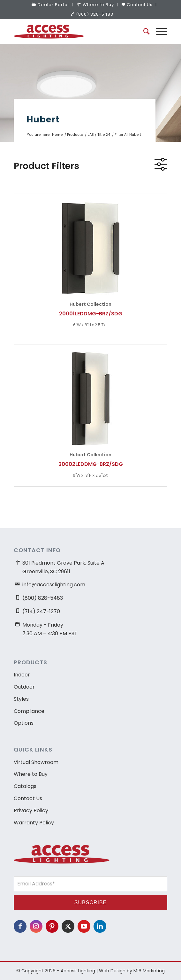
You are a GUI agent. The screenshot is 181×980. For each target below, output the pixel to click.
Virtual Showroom (36, 762)
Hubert (43, 119)
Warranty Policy (34, 823)
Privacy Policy (31, 810)
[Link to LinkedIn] (100, 926)
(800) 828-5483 (92, 14)
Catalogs (25, 786)
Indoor (22, 675)
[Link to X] (68, 926)
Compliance (29, 711)
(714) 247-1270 (41, 611)
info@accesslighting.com (54, 585)
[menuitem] (50, 5)
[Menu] (158, 32)
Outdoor (24, 687)
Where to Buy (31, 774)
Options (24, 723)
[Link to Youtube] (84, 926)
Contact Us (28, 798)
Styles (21, 699)
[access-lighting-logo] (75, 32)
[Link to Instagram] (36, 926)
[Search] (143, 32)
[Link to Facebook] (20, 926)
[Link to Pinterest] (52, 926)
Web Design (112, 971)
